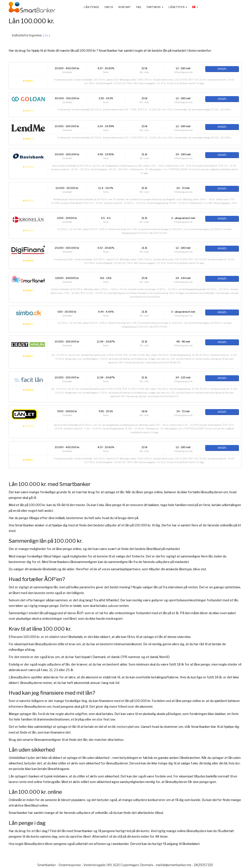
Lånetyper (178, 7)
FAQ (139, 7)
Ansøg (222, 69)
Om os (109, 7)
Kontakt (125, 7)
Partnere (155, 7)
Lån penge (91, 7)
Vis (46, 36)
